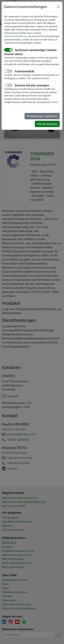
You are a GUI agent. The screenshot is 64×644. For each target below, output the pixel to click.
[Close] (58, 7)
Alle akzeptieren (47, 124)
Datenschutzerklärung (16, 36)
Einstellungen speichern (42, 116)
